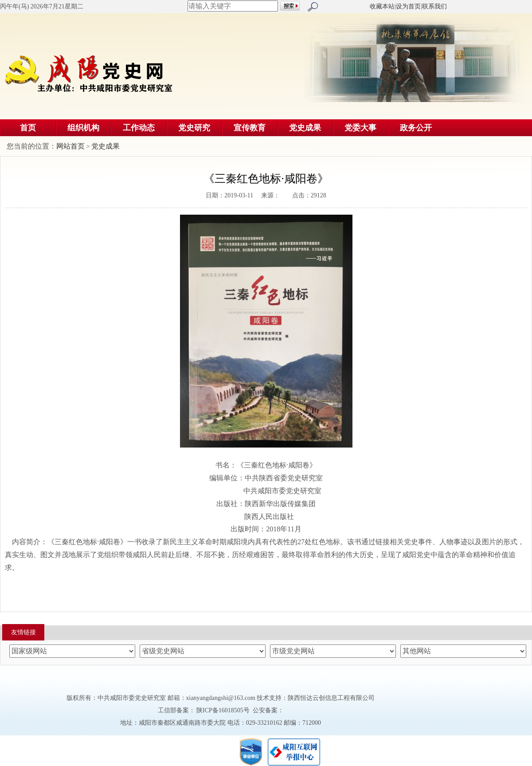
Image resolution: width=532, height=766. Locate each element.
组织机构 (83, 128)
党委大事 (360, 128)
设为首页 (408, 6)
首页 (28, 128)
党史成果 (305, 128)
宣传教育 (250, 128)
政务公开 (416, 128)
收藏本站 (382, 6)
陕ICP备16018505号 (223, 710)
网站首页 (70, 146)
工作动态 (139, 128)
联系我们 (434, 6)
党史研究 (194, 128)
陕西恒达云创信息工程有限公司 (331, 698)
